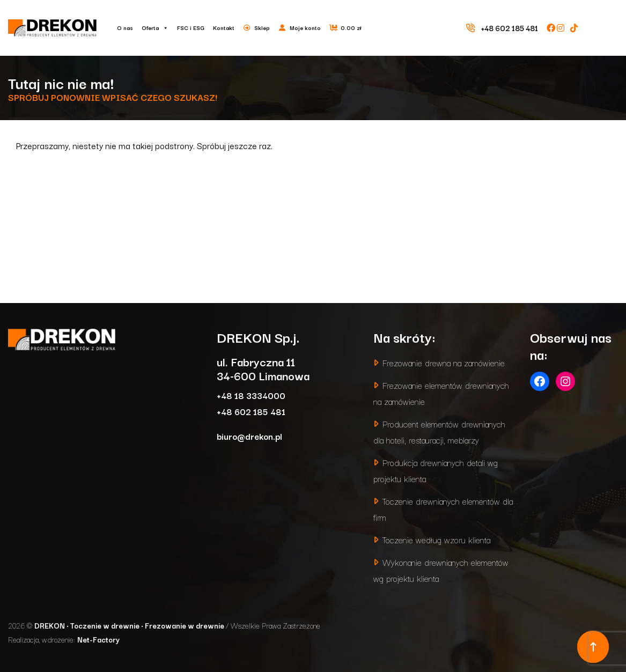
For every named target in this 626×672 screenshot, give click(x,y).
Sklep (262, 28)
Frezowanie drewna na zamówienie (444, 362)
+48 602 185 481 (251, 411)
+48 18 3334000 (251, 395)
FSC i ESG (191, 28)
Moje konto (305, 28)
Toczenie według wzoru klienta (436, 539)
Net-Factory (98, 639)
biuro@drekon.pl (249, 436)
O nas (125, 28)
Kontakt (224, 28)
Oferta (155, 28)
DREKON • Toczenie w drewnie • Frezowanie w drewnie (130, 625)
